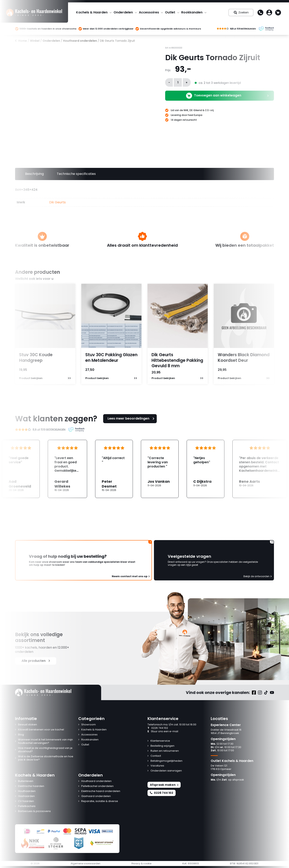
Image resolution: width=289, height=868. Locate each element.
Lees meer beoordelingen (131, 418)
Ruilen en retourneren (165, 751)
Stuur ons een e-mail (163, 732)
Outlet (170, 12)
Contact (156, 756)
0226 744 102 (158, 728)
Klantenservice (160, 741)
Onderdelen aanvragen (166, 771)
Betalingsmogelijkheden (166, 761)
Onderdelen (123, 12)
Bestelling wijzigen (162, 746)
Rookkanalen (192, 12)
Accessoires (149, 12)
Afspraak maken (164, 785)
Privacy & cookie (141, 864)
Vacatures (157, 766)
